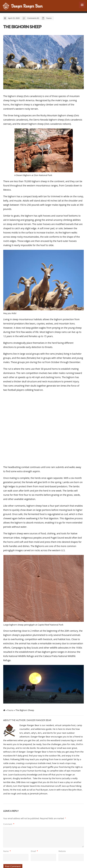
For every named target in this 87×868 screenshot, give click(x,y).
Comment (9, 824)
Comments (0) (33, 18)
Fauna (49, 18)
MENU (82, 5)
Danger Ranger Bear (39, 720)
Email (34, 851)
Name (7, 851)
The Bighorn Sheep (22, 27)
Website (62, 851)
